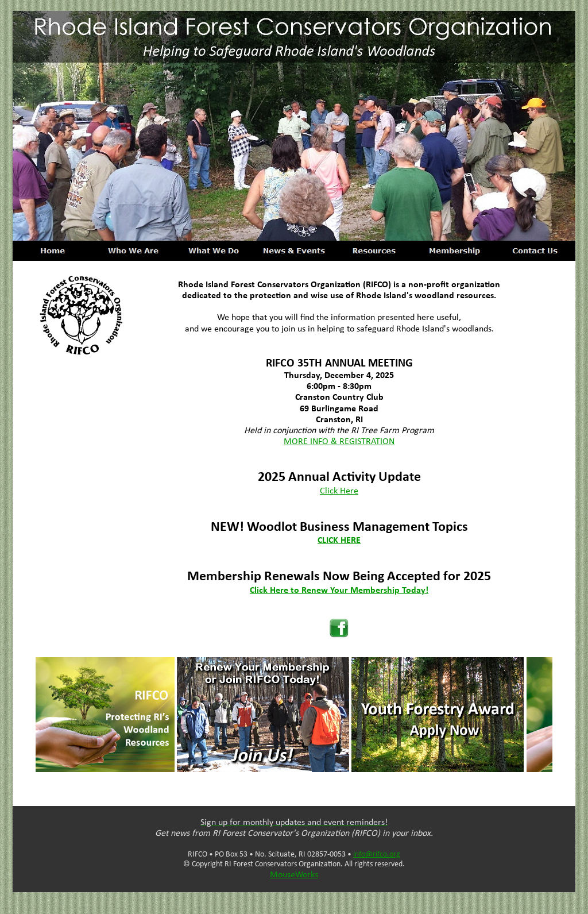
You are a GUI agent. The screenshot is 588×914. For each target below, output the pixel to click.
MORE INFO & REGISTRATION (339, 442)
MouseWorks (294, 875)
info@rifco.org (377, 855)
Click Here (339, 491)
